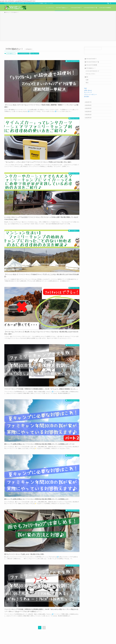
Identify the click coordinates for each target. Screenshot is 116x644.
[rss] (108, 3)
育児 (88, 88)
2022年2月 (89, 127)
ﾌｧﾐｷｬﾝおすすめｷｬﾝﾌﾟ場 (93, 63)
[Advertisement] (58, 27)
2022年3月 (89, 123)
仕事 (88, 85)
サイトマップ (88, 98)
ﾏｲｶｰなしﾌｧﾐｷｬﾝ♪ (35, 53)
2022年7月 (89, 108)
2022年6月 (89, 112)
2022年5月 (89, 116)
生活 (88, 81)
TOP (85, 94)
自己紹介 (87, 102)
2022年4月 (89, 119)
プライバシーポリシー (90, 100)
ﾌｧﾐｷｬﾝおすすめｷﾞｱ (92, 59)
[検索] (110, 3)
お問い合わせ (88, 96)
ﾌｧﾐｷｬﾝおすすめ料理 (92, 67)
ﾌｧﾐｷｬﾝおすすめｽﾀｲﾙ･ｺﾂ (24, 53)
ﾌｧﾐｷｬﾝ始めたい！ (91, 70)
